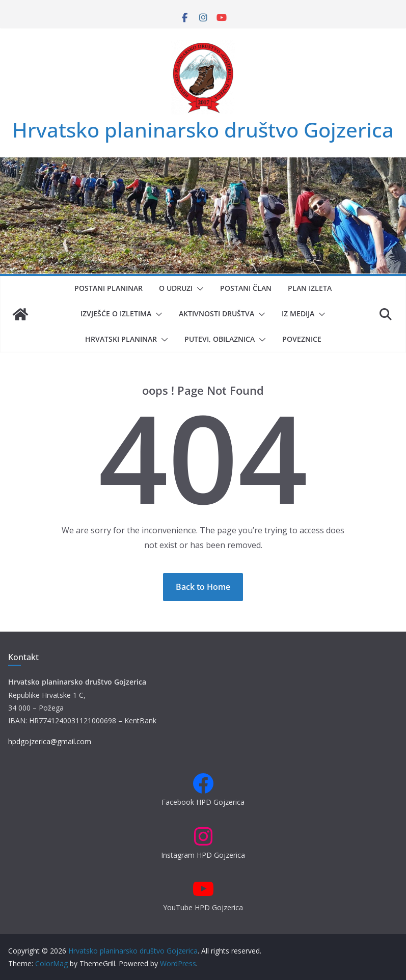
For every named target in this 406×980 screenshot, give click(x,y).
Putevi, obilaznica (220, 339)
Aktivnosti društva (216, 314)
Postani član (246, 288)
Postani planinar (109, 288)
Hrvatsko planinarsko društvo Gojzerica (203, 130)
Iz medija (298, 314)
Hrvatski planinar (121, 339)
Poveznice (302, 339)
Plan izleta (310, 288)
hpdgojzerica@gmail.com (50, 741)
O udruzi (176, 288)
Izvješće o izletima (116, 314)
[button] (198, 289)
